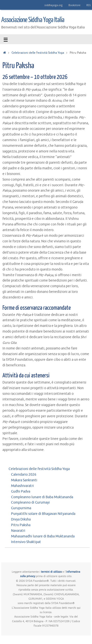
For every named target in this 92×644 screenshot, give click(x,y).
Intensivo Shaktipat (26, 542)
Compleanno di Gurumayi (30, 502)
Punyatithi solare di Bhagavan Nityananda (43, 514)
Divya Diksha (21, 519)
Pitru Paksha (21, 525)
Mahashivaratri (22, 486)
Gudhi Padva (21, 491)
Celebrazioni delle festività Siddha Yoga (38, 53)
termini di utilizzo (51, 572)
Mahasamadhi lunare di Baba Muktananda (43, 536)
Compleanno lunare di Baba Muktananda (42, 497)
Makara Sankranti (24, 480)
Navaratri (18, 531)
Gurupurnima (21, 508)
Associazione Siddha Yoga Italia (33, 20)
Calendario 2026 (24, 475)
